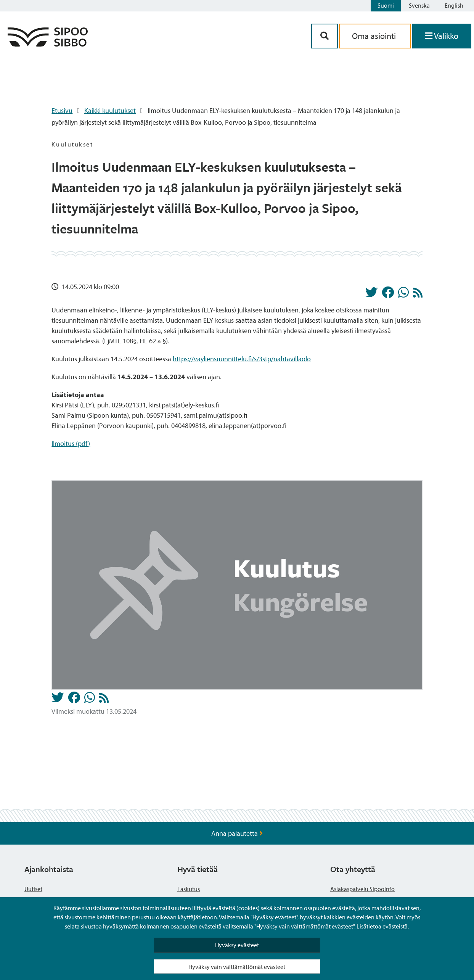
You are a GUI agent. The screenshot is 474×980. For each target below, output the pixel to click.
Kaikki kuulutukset (110, 110)
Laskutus (189, 889)
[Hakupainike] (325, 36)
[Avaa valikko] (442, 36)
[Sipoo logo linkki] (48, 44)
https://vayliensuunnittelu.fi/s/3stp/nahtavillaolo (242, 359)
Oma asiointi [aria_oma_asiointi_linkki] (375, 36)
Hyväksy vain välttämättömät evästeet (237, 967)
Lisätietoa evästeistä (382, 926)
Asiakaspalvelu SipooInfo (362, 889)
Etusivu (62, 110)
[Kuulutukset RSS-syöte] (418, 295)
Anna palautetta (237, 833)
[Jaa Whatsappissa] (403, 294)
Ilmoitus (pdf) (71, 443)
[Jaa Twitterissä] (371, 294)
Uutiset (33, 889)
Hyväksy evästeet (237, 945)
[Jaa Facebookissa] (388, 294)
